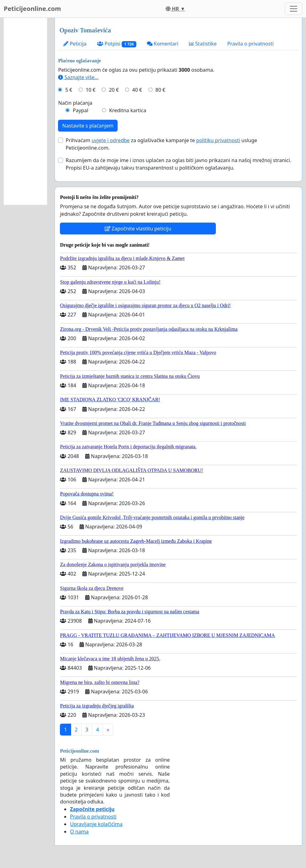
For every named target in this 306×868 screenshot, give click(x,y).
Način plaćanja (75, 103)
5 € (69, 90)
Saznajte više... (78, 77)
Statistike (203, 44)
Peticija (75, 44)
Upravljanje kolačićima (96, 824)
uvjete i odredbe (111, 140)
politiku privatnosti (218, 140)
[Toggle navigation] (294, 9)
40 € (137, 90)
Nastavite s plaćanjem (88, 126)
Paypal (80, 110)
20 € (114, 90)
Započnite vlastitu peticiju (138, 229)
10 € (91, 90)
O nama (79, 832)
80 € (160, 90)
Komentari (163, 44)
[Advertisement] (25, 111)
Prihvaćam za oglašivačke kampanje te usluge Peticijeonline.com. (161, 144)
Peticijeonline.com (32, 9)
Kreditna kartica (128, 110)
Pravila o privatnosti (250, 44)
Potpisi (117, 44)
